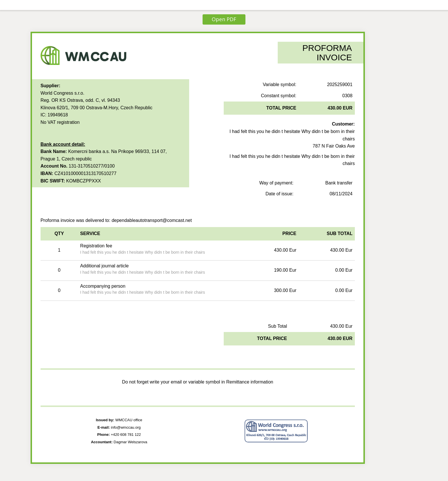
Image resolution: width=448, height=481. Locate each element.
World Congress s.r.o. (63, 93)
